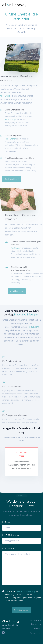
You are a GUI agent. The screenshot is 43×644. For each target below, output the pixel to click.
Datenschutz (35, 633)
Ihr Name (6, 522)
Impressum (36, 624)
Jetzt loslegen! (22, 291)
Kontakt (37, 629)
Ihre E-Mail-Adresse (11, 535)
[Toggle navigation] (38, 5)
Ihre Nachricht (8, 548)
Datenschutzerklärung (25, 591)
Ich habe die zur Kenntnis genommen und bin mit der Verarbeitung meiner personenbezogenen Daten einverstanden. (23, 596)
